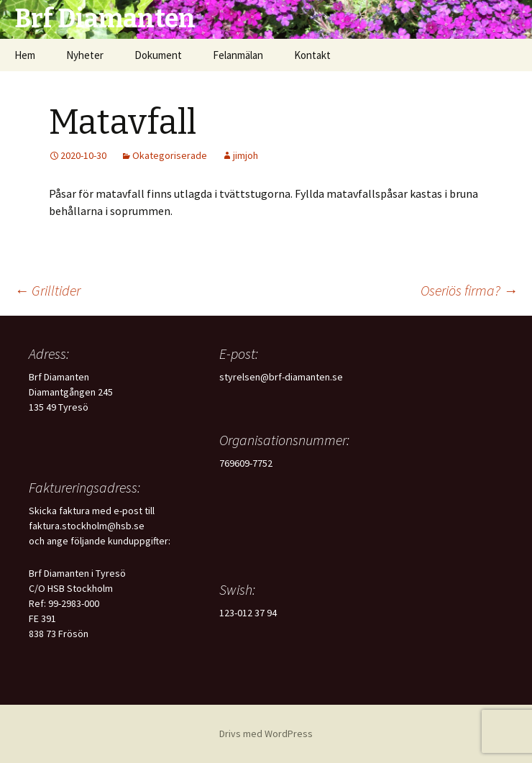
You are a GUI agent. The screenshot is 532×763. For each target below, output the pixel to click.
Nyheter (85, 55)
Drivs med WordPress (266, 734)
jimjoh (246, 155)
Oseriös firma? (469, 290)
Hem (25, 55)
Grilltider (47, 290)
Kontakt (312, 55)
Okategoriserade (170, 155)
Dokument (158, 55)
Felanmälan (238, 55)
